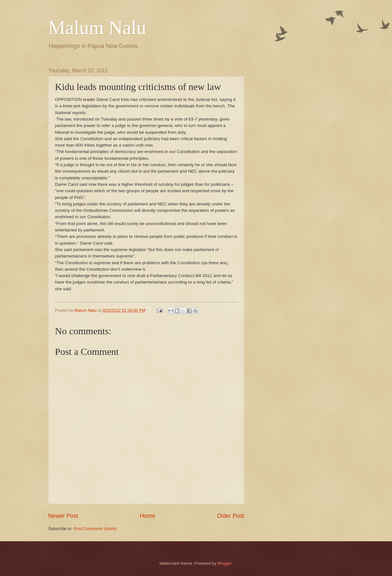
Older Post (231, 516)
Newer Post (63, 516)
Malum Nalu (97, 28)
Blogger (225, 563)
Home (147, 516)
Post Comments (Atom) (95, 529)
